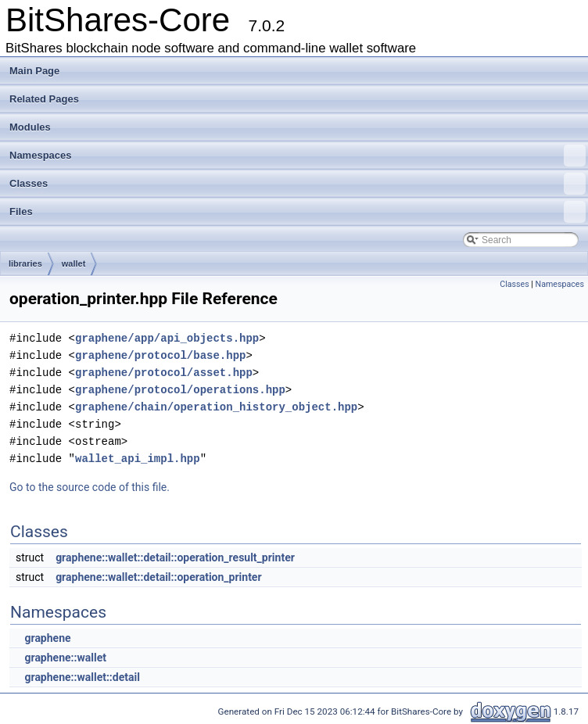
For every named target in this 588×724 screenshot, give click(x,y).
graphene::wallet (65, 658)
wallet (74, 263)
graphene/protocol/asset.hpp (164, 373)
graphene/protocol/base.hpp (160, 355)
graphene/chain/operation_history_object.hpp (216, 407)
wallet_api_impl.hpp (138, 459)
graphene (47, 638)
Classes (298, 184)
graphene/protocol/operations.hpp (180, 390)
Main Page (34, 71)
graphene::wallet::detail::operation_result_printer (175, 557)
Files (298, 212)
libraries (25, 263)
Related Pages (44, 99)
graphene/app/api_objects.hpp (167, 338)
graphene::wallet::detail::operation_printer (158, 577)
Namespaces (298, 156)
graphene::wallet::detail (82, 677)
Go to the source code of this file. (90, 487)
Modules (30, 127)
